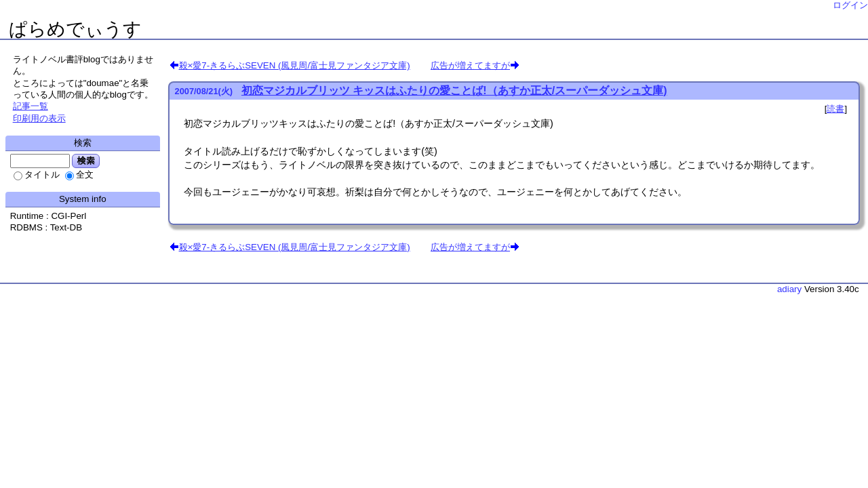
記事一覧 (31, 106)
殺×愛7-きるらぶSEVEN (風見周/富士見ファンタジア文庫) (295, 65)
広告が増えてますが (470, 65)
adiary (789, 289)
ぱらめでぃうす (75, 29)
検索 (86, 161)
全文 (79, 175)
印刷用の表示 (39, 118)
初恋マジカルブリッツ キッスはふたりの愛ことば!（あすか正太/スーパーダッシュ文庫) (454, 90)
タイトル (37, 175)
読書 (835, 109)
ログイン (850, 5)
